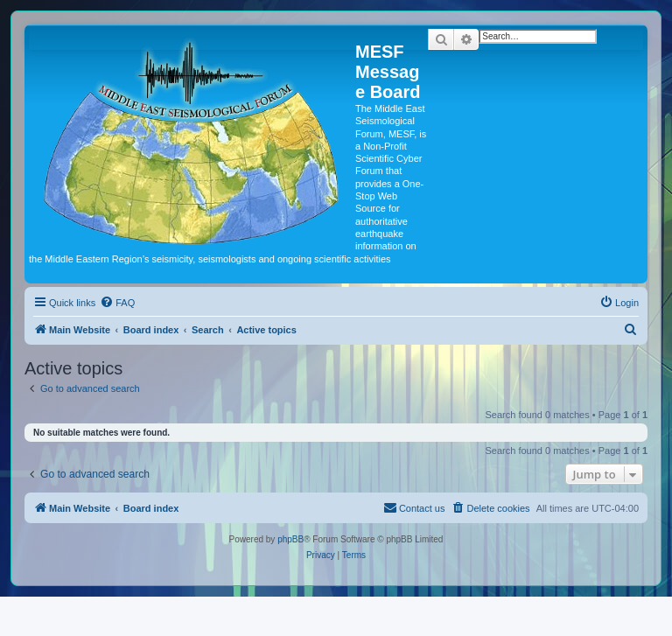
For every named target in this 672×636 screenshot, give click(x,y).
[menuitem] (117, 303)
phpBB (290, 539)
